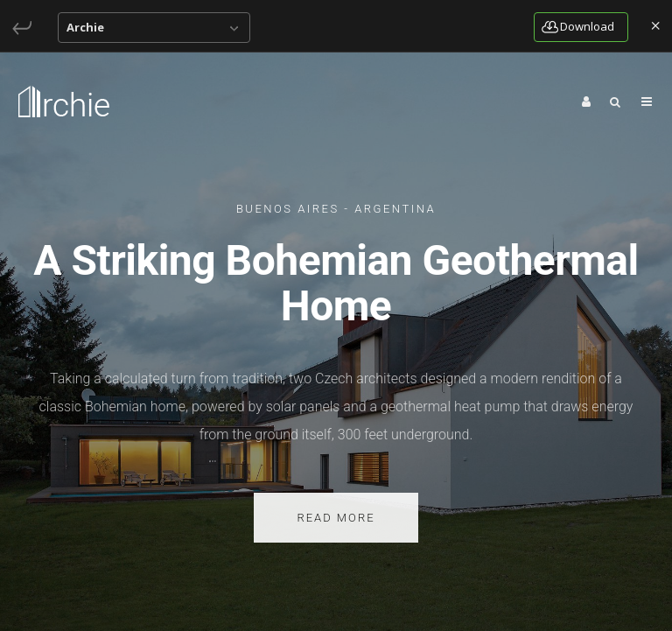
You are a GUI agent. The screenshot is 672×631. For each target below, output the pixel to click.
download (578, 26)
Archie (85, 27)
